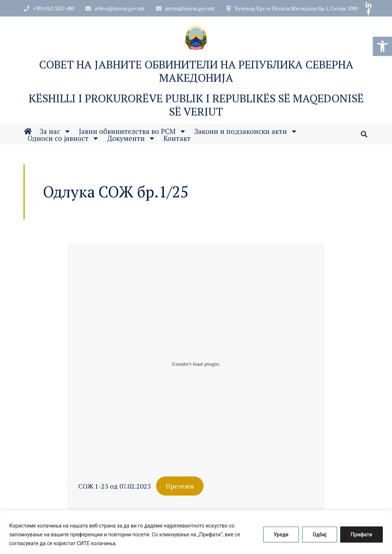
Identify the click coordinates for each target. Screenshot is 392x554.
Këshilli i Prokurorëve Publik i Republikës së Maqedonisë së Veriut (196, 108)
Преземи (180, 486)
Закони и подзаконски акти (246, 133)
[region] (196, 532)
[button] (382, 46)
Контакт (177, 140)
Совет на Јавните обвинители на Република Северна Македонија (196, 74)
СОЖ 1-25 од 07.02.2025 (115, 486)
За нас (55, 133)
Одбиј (320, 535)
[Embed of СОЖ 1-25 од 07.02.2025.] (196, 364)
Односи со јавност (63, 140)
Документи (131, 140)
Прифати (362, 535)
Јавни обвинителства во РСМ (133, 133)
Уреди (281, 535)
